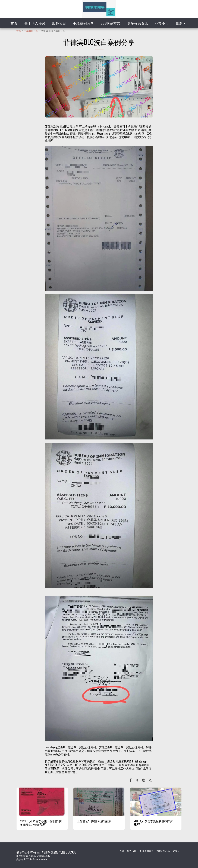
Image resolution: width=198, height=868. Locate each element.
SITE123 (27, 859)
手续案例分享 (31, 31)
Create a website (40, 859)
